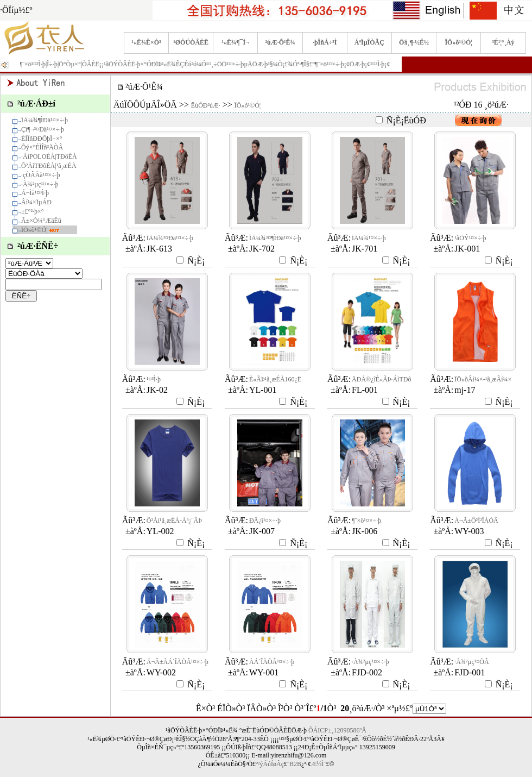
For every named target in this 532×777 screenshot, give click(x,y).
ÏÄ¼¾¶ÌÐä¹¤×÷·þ (45, 120)
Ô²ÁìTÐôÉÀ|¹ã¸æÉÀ (49, 166)
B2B (295, 764)
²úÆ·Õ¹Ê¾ (280, 42)
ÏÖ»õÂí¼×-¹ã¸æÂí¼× (483, 379)
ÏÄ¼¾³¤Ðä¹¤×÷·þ (170, 238)
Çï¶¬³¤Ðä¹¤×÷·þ (43, 129)
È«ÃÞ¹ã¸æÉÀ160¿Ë (275, 379)
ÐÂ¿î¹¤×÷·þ (265, 521)
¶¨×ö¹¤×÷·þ (366, 521)
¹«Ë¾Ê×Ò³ (146, 42)
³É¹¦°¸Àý (503, 42)
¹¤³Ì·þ (154, 379)
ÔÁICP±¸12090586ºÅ (337, 730)
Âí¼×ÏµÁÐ (36, 202)
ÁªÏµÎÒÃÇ (369, 42)
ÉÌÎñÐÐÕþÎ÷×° (42, 139)
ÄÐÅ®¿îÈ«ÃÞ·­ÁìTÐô (381, 379)
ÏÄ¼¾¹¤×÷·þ (369, 238)
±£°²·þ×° (33, 211)
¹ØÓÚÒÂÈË (191, 42)
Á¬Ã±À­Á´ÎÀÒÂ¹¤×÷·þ (178, 662)
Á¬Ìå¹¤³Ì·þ (35, 193)
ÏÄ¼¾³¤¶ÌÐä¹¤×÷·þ (275, 238)
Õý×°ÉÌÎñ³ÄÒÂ (42, 147)
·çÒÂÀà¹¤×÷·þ (41, 175)
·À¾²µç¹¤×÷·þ (40, 184)
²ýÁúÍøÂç (271, 764)
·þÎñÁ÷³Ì (325, 42)
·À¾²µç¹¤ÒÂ (471, 662)
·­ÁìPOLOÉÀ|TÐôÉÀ (49, 156)
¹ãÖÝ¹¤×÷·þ (470, 238)
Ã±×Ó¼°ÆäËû (41, 221)
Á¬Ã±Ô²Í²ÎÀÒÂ (476, 521)
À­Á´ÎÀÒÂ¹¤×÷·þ (272, 662)
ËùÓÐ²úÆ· (206, 105)
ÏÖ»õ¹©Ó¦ (458, 42)
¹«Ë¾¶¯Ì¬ (236, 42)
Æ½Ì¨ (319, 764)
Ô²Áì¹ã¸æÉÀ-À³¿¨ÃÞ (174, 521)
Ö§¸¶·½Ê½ (414, 42)
